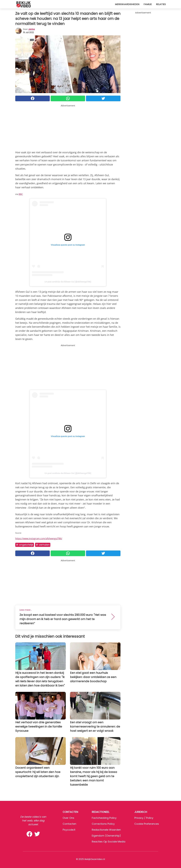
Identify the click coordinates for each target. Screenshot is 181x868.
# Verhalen (43, 545)
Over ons (68, 818)
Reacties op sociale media (109, 842)
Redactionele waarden (106, 830)
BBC (21, 194)
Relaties (161, 4)
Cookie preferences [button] (147, 824)
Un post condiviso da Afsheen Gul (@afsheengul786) (68, 282)
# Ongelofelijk (25, 545)
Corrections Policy (103, 824)
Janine (32, 29)
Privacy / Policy (144, 818)
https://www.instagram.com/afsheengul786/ (39, 539)
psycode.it (69, 830)
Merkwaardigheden (127, 4)
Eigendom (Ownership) (106, 836)
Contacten (69, 824)
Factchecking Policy (104, 818)
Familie (148, 4)
